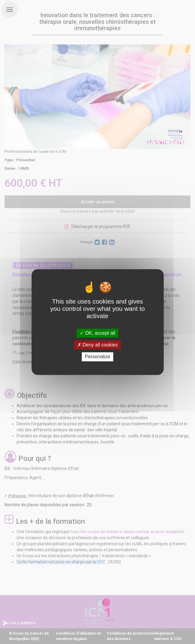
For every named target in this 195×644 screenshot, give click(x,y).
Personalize (98, 357)
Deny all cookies (98, 345)
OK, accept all (97, 333)
